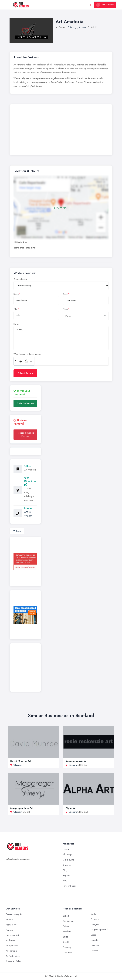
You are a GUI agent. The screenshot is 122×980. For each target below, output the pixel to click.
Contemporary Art (14, 914)
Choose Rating (20, 279)
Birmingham (68, 921)
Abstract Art (11, 925)
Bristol (66, 937)
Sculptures (10, 940)
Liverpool (95, 945)
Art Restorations (13, 956)
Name (16, 294)
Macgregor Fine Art (22, 808)
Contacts (67, 865)
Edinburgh (73, 27)
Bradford (67, 932)
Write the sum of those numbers (28, 354)
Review (17, 324)
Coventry (67, 947)
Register (67, 875)
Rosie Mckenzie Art (77, 761)
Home (66, 849)
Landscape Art (12, 935)
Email (65, 294)
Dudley (94, 914)
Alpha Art (71, 808)
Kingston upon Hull (99, 930)
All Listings (68, 854)
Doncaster (68, 952)
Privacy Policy (69, 886)
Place (65, 309)
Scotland (83, 27)
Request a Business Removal (25, 434)
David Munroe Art (21, 761)
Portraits (9, 930)
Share (17, 531)
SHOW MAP (61, 208)
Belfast (66, 916)
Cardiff (66, 942)
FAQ (65, 881)
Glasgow (17, 765)
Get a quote (68, 860)
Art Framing (11, 951)
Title (15, 309)
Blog (65, 870)
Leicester (95, 940)
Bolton (66, 926)
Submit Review (25, 373)
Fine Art (9, 919)
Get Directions (30, 481)
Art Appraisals (12, 946)
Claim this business (25, 403)
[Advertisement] (61, 130)
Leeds (93, 935)
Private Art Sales (13, 961)
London (94, 951)
